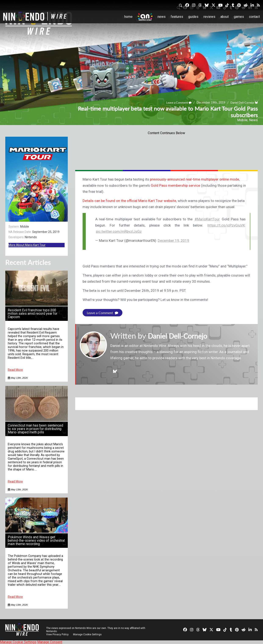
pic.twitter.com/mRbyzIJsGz (119, 231)
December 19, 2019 (173, 241)
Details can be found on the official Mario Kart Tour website (129, 201)
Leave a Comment (176, 102)
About (225, 17)
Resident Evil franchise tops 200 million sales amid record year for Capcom (33, 314)
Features (177, 17)
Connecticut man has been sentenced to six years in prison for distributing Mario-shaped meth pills (35, 429)
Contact (254, 17)
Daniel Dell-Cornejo (241, 102)
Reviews (209, 17)
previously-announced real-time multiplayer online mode (194, 179)
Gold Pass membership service (175, 185)
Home (128, 17)
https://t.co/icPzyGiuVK (226, 225)
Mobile (242, 120)
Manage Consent (50, 642)
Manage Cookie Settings (88, 634)
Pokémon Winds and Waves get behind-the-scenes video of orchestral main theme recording (36, 540)
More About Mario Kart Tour (27, 245)
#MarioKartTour (207, 219)
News (162, 17)
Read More (15, 370)
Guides (193, 17)
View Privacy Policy (57, 634)
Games (239, 17)
